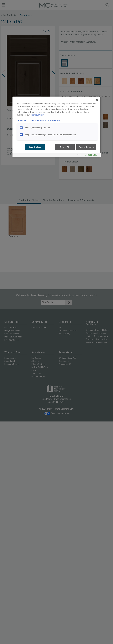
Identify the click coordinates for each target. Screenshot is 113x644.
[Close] (97, 100)
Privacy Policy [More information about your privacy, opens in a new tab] (37, 115)
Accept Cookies (86, 147)
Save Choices (35, 147)
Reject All (65, 147)
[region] (57, 127)
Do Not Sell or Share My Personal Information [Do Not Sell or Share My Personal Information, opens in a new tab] (38, 120)
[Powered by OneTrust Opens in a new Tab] (88, 155)
